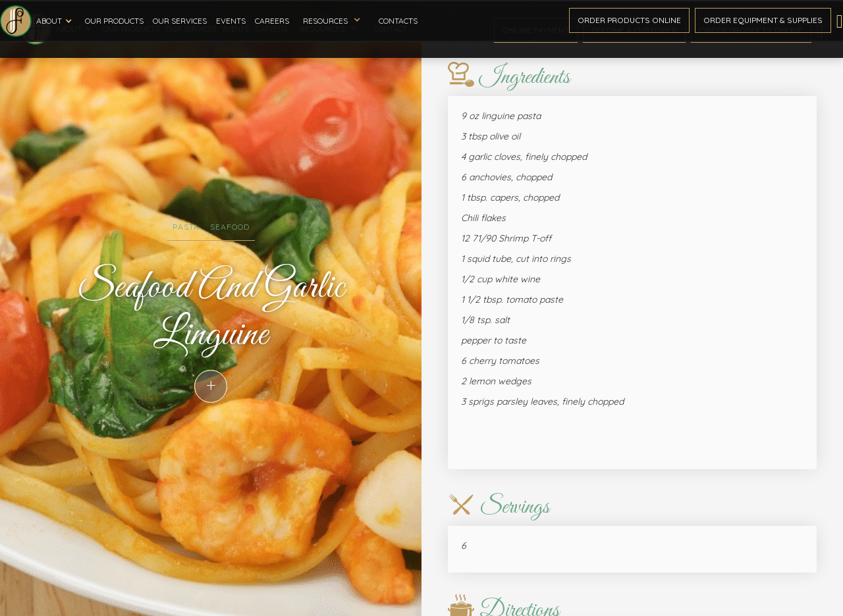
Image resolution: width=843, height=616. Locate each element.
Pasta (186, 227)
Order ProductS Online (629, 20)
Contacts (398, 21)
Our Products (114, 21)
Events (231, 21)
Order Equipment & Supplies (763, 20)
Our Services (180, 21)
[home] (16, 21)
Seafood (230, 227)
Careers (272, 21)
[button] (56, 21)
